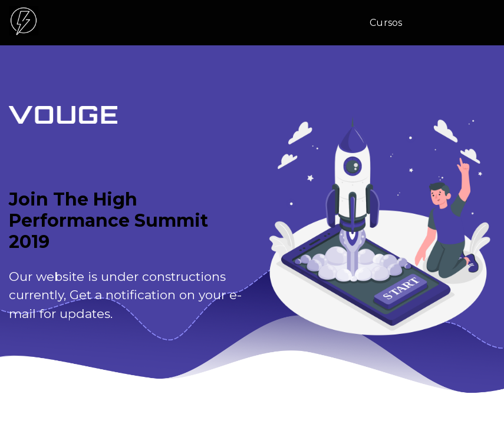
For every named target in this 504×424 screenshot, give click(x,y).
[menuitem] (390, 23)
